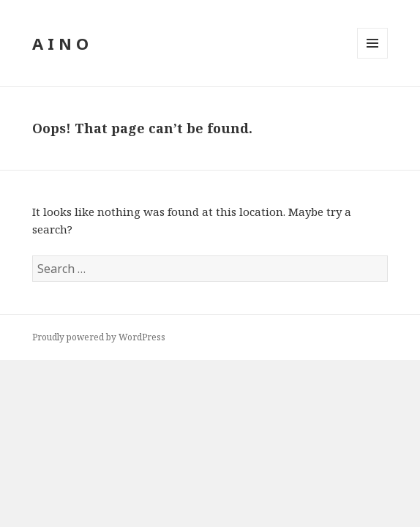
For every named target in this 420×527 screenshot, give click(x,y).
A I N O (60, 43)
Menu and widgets (373, 58)
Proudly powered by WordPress (99, 337)
